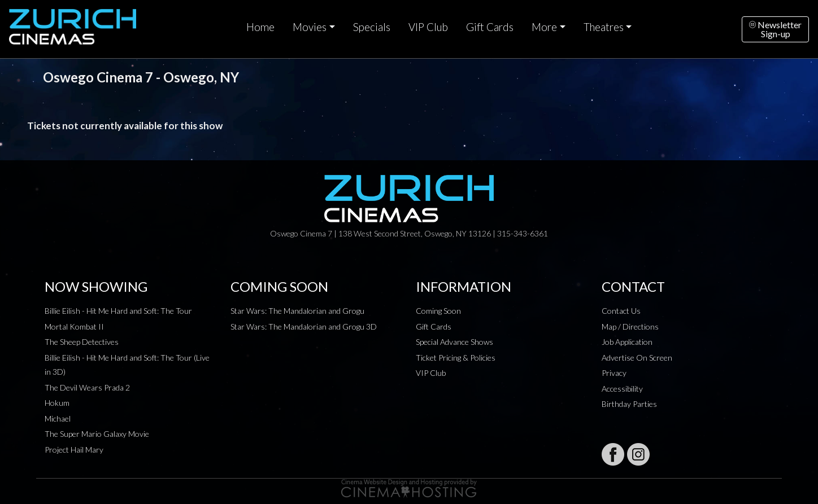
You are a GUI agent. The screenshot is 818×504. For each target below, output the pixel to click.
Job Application (627, 342)
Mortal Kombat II (74, 326)
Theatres (604, 27)
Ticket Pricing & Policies (456, 358)
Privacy (614, 373)
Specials (372, 27)
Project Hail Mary (74, 450)
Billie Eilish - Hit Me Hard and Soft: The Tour (118, 311)
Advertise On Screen (637, 358)
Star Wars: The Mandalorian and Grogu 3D (304, 326)
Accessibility (622, 389)
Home (260, 27)
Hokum (57, 403)
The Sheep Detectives (82, 342)
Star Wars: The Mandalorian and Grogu (297, 311)
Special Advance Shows (454, 342)
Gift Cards (490, 27)
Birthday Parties (629, 404)
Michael (58, 418)
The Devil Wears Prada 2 (87, 387)
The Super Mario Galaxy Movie (97, 434)
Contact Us (621, 311)
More (544, 27)
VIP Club (428, 27)
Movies (310, 27)
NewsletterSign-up (775, 29)
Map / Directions (630, 326)
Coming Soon (438, 311)
